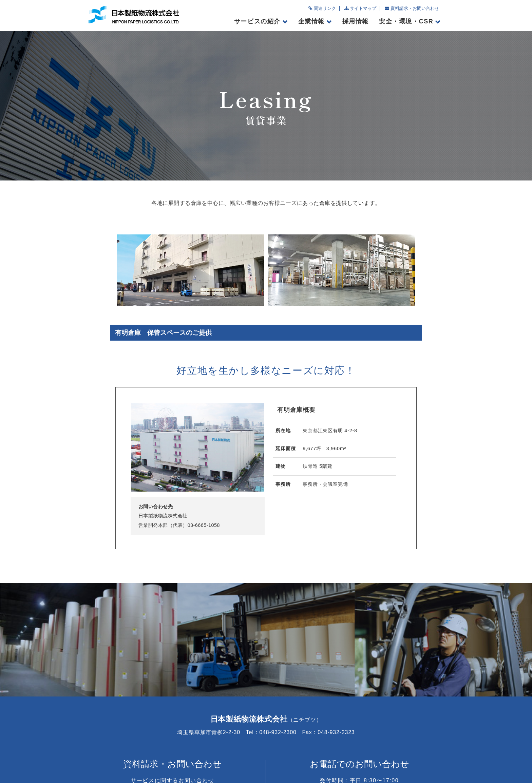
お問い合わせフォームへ (173, 708)
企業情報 (311, 21)
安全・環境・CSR (406, 21)
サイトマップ (360, 8)
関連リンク (322, 8)
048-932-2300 (359, 708)
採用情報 (356, 21)
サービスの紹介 (257, 21)
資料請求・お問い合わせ (412, 8)
